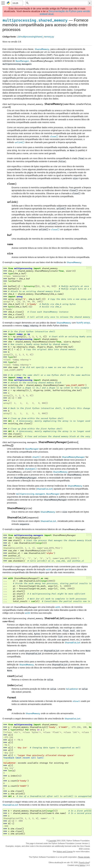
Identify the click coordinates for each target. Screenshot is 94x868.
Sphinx (82, 865)
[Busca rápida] (59, 3)
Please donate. (84, 857)
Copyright (52, 841)
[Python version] (17, 3)
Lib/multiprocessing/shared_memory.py (36, 37)
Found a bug (84, 863)
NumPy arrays (83, 323)
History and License (65, 852)
